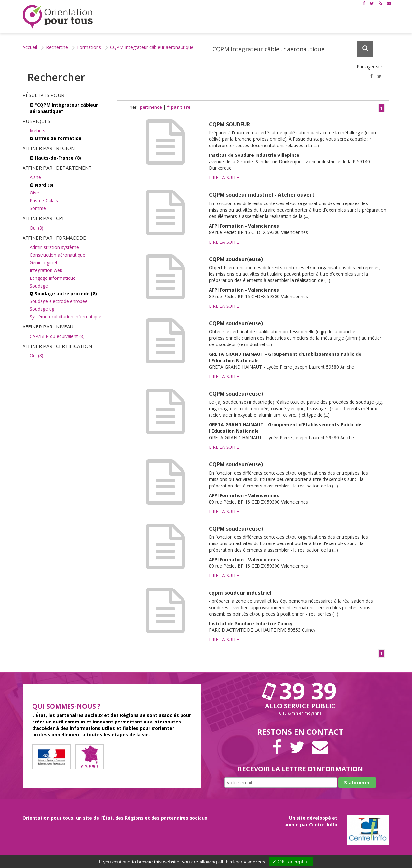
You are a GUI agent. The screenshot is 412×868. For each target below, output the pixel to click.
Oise (34, 193)
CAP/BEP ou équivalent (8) (57, 336)
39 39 (300, 691)
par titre (179, 107)
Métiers (37, 131)
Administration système (54, 247)
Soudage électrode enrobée (59, 301)
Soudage (39, 286)
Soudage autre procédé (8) (63, 293)
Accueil (30, 47)
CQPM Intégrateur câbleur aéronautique (152, 47)
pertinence (152, 107)
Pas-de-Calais (44, 200)
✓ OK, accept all (291, 862)
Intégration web (46, 270)
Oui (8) (37, 228)
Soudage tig (42, 309)
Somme (38, 208)
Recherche (57, 47)
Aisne (35, 177)
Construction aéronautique (57, 255)
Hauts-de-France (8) (55, 158)
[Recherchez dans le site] (290, 49)
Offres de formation (56, 138)
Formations (89, 47)
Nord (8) (42, 185)
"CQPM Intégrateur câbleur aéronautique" (64, 108)
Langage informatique (53, 278)
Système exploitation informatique (66, 317)
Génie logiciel (43, 263)
